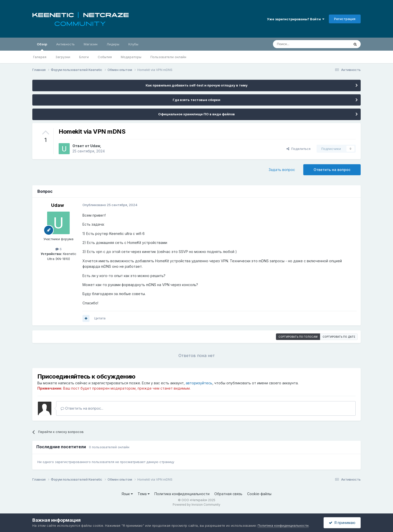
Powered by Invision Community (197, 505)
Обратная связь (228, 494)
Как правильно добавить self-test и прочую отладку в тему (197, 85)
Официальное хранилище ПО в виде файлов (197, 114)
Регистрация (345, 19)
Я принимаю (342, 523)
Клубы (133, 44)
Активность (65, 44)
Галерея (40, 57)
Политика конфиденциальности (182, 494)
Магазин (91, 44)
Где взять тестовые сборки (197, 100)
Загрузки (63, 57)
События (105, 57)
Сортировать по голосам (298, 337)
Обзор (42, 46)
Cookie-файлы (259, 494)
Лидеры (113, 44)
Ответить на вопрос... (82, 408)
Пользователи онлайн (168, 57)
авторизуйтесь (199, 383)
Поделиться (299, 149)
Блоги (84, 57)
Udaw (95, 146)
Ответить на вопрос (332, 170)
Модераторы (131, 57)
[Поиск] (300, 44)
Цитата (100, 318)
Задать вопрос (282, 170)
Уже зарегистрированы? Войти (296, 19)
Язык (127, 494)
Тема (144, 494)
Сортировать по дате (339, 337)
